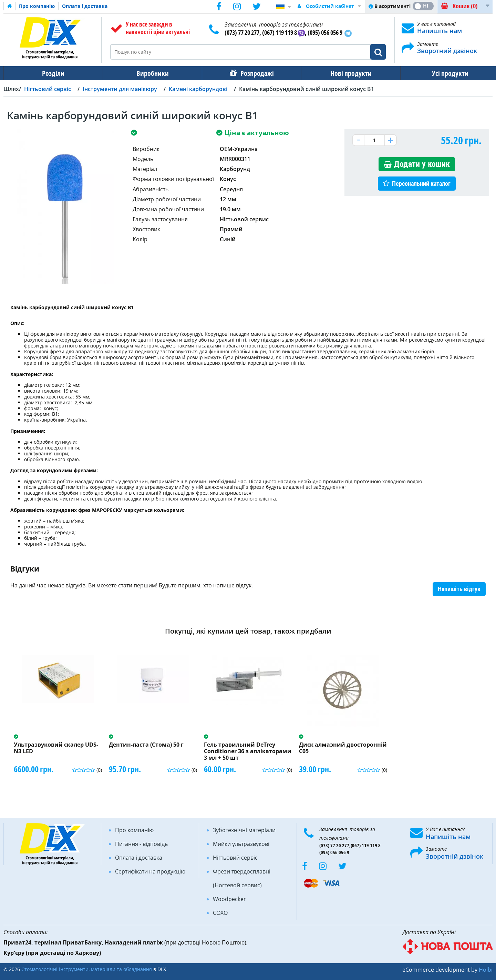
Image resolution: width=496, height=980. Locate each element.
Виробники (151, 73)
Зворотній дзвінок (454, 856)
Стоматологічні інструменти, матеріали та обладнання (87, 969)
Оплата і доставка (85, 6)
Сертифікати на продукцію (150, 871)
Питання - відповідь (141, 844)
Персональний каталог (421, 184)
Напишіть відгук (459, 589)
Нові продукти (346, 73)
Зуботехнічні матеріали (244, 830)
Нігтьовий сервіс (235, 858)
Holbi (486, 970)
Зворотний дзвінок (447, 51)
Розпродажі (254, 73)
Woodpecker (229, 899)
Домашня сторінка (10, 6)
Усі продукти (444, 73)
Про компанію (37, 6)
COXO (220, 913)
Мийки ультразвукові (241, 844)
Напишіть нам (440, 31)
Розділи (53, 73)
